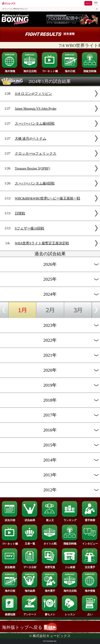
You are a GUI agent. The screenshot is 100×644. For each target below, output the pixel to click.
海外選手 (50, 590)
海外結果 (30, 590)
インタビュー (90, 542)
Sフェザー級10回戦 (29, 228)
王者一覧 (30, 542)
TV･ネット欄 (50, 70)
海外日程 (70, 70)
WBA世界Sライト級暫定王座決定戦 (42, 243)
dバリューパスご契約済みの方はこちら (15, 9)
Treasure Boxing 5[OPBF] (32, 168)
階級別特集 (90, 70)
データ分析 (30, 566)
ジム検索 (70, 566)
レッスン (70, 613)
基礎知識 (10, 613)
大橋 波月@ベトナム (31, 139)
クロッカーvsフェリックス (36, 154)
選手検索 (90, 519)
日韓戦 (20, 213)
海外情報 (10, 70)
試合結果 (30, 519)
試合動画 (10, 566)
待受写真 (50, 566)
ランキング (70, 519)
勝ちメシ (50, 613)
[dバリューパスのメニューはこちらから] (96, 4)
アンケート (30, 613)
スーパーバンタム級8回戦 (35, 124)
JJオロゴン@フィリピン (34, 94)
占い (90, 613)
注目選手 (90, 566)
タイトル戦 (50, 542)
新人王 (50, 519)
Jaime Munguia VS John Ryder (36, 109)
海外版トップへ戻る (29, 627)
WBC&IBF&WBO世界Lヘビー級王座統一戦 (47, 198)
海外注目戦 (30, 70)
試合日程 (10, 519)
